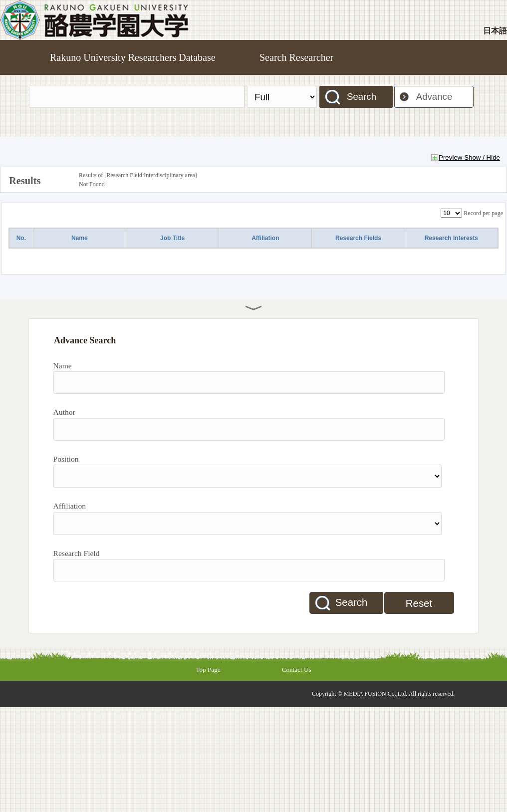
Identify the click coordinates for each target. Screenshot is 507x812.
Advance (434, 97)
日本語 (495, 31)
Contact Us (297, 670)
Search (362, 97)
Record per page (483, 213)
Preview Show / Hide (469, 157)
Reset (419, 603)
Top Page (208, 670)
